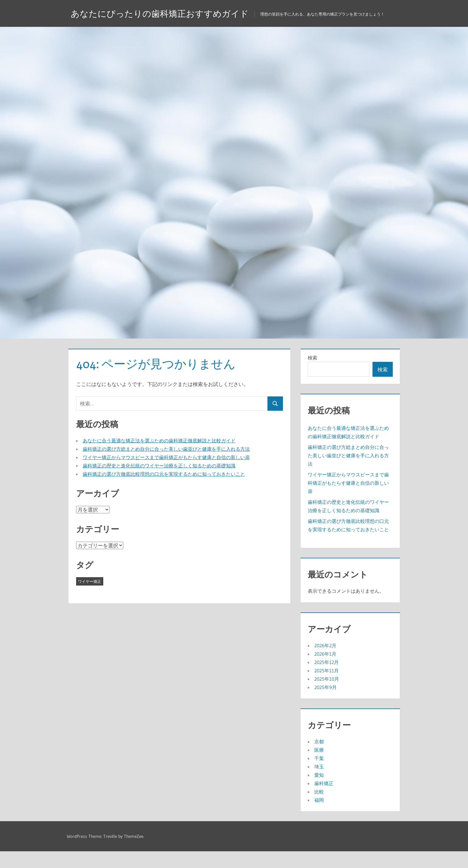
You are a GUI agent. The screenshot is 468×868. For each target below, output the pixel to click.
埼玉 (319, 783)
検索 (312, 374)
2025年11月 (327, 687)
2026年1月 (325, 671)
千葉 (319, 775)
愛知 (319, 792)
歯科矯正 (324, 800)
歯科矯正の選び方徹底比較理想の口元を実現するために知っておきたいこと (164, 491)
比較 (319, 808)
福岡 (319, 817)
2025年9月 (325, 704)
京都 (319, 758)
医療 (319, 767)
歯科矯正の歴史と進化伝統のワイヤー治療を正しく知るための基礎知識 (159, 482)
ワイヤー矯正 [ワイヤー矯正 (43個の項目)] (90, 598)
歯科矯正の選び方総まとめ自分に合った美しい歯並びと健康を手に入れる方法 (166, 466)
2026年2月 (325, 662)
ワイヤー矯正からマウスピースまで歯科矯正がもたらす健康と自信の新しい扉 (166, 474)
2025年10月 (327, 696)
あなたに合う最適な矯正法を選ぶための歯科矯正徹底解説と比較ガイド (159, 457)
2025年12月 (327, 679)
